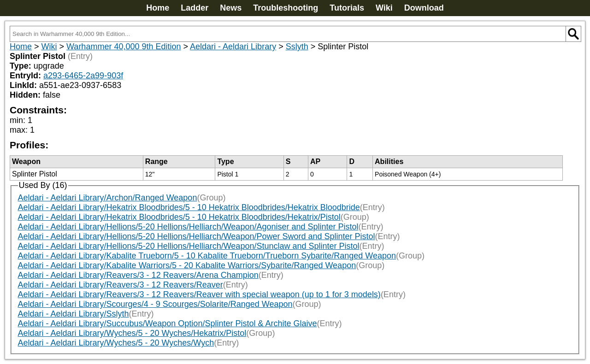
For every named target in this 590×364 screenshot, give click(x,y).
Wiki (384, 8)
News (231, 8)
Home (158, 8)
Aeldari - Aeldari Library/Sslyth (74, 314)
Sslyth (297, 47)
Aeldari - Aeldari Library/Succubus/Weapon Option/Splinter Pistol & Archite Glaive (168, 323)
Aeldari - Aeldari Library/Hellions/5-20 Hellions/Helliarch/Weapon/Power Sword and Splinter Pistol (197, 236)
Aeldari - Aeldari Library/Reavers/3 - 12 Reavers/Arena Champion (138, 275)
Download (424, 8)
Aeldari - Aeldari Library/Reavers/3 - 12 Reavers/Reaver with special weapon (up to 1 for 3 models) (199, 294)
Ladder (195, 8)
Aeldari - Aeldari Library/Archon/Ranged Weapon (108, 198)
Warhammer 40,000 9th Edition (124, 47)
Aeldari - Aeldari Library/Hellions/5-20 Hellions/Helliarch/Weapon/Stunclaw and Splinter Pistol (189, 246)
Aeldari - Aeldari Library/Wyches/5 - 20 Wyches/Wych (116, 343)
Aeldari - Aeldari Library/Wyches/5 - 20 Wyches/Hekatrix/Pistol (132, 333)
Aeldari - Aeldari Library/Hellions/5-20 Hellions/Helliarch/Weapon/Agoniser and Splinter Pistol (188, 227)
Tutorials (347, 8)
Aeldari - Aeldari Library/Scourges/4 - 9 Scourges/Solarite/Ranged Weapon (155, 304)
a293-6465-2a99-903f (83, 76)
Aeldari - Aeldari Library (233, 47)
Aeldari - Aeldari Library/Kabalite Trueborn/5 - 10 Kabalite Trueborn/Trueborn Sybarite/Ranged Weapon (207, 256)
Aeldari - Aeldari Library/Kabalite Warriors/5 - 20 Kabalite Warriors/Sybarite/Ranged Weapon (187, 265)
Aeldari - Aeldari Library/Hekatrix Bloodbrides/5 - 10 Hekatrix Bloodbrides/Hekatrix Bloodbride (189, 207)
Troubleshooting (286, 8)
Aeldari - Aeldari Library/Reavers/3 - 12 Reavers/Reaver (121, 285)
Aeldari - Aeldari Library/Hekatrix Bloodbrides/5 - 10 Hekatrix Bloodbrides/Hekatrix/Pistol (179, 217)
